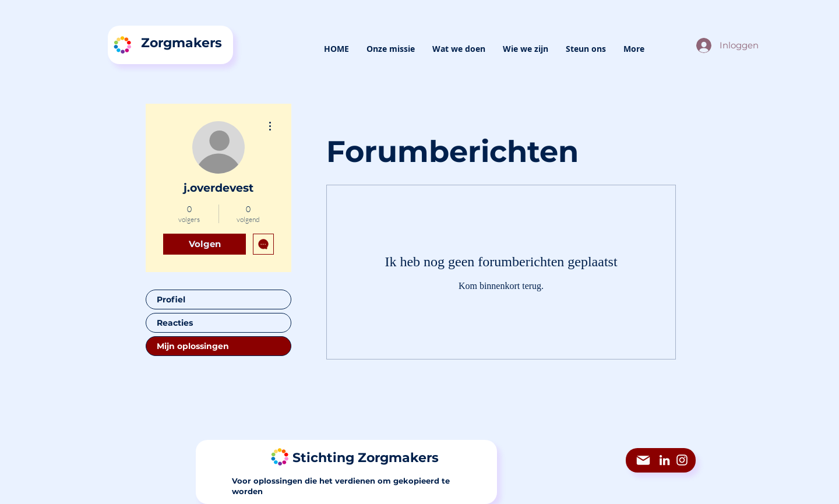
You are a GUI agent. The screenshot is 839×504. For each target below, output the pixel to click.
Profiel (171, 299)
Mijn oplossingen (193, 346)
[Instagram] (682, 460)
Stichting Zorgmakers (366, 458)
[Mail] (643, 460)
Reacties (175, 323)
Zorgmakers (181, 43)
